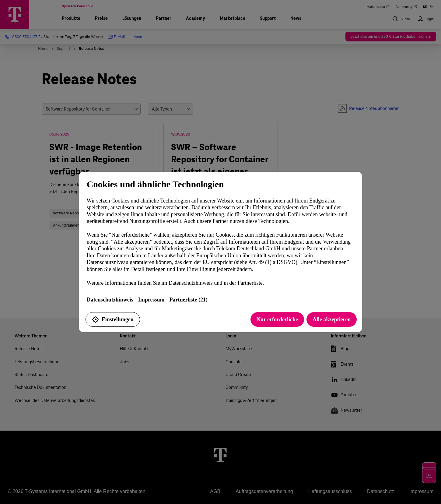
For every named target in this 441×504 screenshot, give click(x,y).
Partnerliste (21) (189, 300)
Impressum (151, 300)
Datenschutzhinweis (110, 300)
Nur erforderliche (277, 319)
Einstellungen (113, 319)
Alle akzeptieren (332, 319)
